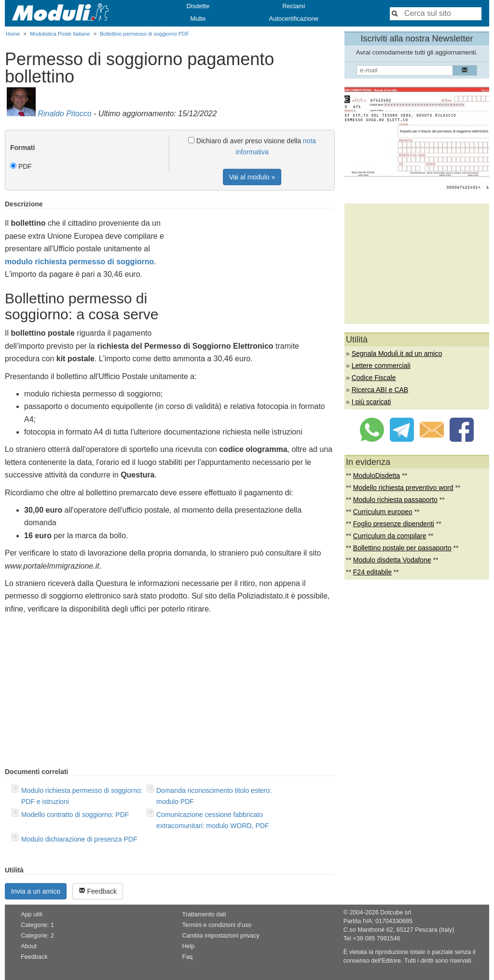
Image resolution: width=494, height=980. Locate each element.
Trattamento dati (204, 914)
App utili (32, 914)
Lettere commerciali (381, 366)
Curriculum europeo (383, 512)
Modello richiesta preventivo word (403, 488)
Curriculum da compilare (390, 536)
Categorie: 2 (37, 936)
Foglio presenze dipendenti (394, 524)
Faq (187, 957)
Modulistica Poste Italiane (60, 34)
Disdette (198, 6)
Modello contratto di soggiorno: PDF (75, 815)
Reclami (294, 6)
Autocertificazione (294, 19)
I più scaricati (371, 402)
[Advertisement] (254, 268)
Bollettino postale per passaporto (402, 548)
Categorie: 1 (37, 925)
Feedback (98, 891)
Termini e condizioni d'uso (217, 925)
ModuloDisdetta (377, 476)
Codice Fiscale (374, 378)
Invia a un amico (36, 891)
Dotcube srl (396, 912)
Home (13, 34)
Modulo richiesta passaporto (395, 500)
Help (188, 946)
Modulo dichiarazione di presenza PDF (79, 839)
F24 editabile (372, 572)
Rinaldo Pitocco (64, 114)
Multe (198, 19)
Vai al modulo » (252, 177)
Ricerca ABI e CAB (380, 390)
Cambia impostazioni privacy (220, 936)
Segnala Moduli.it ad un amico (397, 354)
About (29, 946)
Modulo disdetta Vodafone (392, 560)
